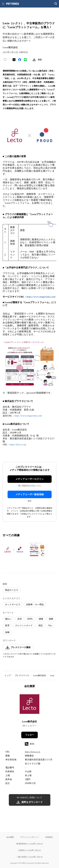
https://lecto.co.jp (18, 444)
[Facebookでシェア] (20, 60)
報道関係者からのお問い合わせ (30, 844)
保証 (41, 625)
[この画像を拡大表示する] (14, 550)
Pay (50, 625)
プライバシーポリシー (30, 837)
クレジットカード (24, 625)
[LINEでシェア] (25, 60)
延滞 (7, 625)
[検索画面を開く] (56, 4)
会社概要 (10, 837)
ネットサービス (13, 605)
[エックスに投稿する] (14, 60)
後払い (8, 619)
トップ (8, 675)
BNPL (30, 619)
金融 (7, 632)
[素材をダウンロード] (34, 60)
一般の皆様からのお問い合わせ (30, 857)
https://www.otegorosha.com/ (41, 297)
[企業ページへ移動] (29, 705)
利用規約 (49, 837)
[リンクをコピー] (40, 60)
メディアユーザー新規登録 (30, 494)
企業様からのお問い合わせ (30, 850)
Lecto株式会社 (40, 675)
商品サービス (12, 590)
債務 (51, 619)
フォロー (30, 735)
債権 (41, 619)
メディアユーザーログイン (30, 479)
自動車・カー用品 (35, 605)
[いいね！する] (5, 60)
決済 (20, 619)
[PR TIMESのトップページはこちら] (13, 4)
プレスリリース (22, 675)
